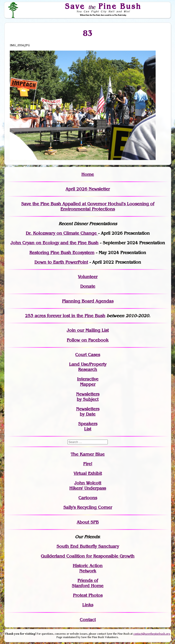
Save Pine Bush (103, 6)
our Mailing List (92, 330)
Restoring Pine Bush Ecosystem (62, 253)
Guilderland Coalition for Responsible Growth (88, 556)
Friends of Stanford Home (88, 583)
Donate (88, 286)
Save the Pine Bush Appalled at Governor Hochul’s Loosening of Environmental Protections (88, 206)
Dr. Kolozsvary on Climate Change (62, 233)
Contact (88, 620)
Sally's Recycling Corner (88, 507)
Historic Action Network (88, 568)
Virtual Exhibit (88, 473)
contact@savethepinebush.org (152, 634)
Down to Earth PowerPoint (61, 262)
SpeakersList (88, 426)
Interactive (88, 379)
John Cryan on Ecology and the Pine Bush (54, 243)
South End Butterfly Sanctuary (88, 546)
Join (71, 330)
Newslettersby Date (88, 412)
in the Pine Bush (79, 316)
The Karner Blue (88, 454)
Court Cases (88, 355)
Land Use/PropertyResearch (88, 367)
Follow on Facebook (88, 340)
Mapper (88, 384)
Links (88, 605)
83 (88, 33)
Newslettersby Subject (88, 397)
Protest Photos (88, 595)
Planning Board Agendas (88, 301)
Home (88, 174)
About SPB (88, 522)
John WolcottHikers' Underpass (88, 486)
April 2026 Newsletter (88, 189)
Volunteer (88, 277)
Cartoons (88, 498)
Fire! (88, 464)
